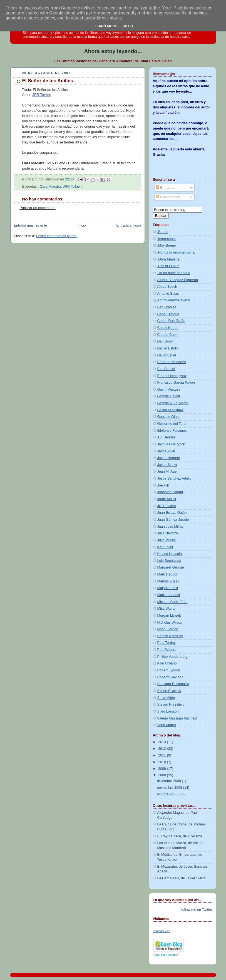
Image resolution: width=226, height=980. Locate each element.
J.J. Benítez (167, 437)
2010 (163, 762)
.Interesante (167, 239)
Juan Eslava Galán (172, 513)
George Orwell (169, 396)
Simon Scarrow (169, 691)
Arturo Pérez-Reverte (174, 300)
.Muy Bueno (167, 245)
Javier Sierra (167, 465)
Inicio (82, 225)
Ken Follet (165, 547)
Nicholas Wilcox (170, 622)
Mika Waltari (167, 609)
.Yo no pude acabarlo (174, 273)
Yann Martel (167, 725)
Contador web (162, 931)
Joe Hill (163, 485)
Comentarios (168, 197)
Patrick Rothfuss (170, 636)
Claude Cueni (168, 335)
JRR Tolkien (42, 95)
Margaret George (171, 567)
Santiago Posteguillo (173, 684)
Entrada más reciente (31, 225)
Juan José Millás (170, 527)
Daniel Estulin (168, 348)
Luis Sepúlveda (169, 561)
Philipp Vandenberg (172, 657)
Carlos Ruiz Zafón (171, 321)
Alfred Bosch (167, 287)
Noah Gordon (168, 629)
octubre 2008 (168, 794)
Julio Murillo (167, 540)
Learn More (106, 26)
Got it (128, 26)
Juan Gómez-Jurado (173, 520)
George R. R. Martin (173, 403)
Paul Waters (167, 650)
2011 (163, 755)
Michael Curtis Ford (172, 602)
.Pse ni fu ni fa (168, 266)
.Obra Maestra (50, 187)
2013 (163, 742)
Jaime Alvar (166, 451)
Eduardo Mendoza (172, 362)
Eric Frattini (166, 369)
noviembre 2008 (170, 788)
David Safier (167, 355)
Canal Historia (168, 314)
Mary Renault (168, 588)
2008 (163, 775)
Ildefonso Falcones (172, 431)
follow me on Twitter (197, 910)
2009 (163, 769)
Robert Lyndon (169, 670)
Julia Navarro (168, 533)
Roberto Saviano (170, 677)
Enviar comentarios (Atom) (57, 236)
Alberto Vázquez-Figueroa (178, 280)
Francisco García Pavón (176, 383)
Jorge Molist (167, 499)
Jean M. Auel (167, 472)
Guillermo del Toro (172, 424)
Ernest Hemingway (172, 376)
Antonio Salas (168, 294)
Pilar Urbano (167, 663)
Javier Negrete (169, 458)
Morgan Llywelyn (171, 616)
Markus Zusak (168, 581)
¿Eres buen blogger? (166, 955)
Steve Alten (166, 698)
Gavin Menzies (169, 389)
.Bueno (163, 232)
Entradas (165, 188)
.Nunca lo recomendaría (176, 252)
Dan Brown (166, 341)
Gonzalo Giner (169, 417)
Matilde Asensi (169, 595)
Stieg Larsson (168, 711)
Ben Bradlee (167, 307)
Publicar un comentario (38, 208)
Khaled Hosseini (170, 554)
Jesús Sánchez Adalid (174, 478)
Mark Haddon (168, 574)
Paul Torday (167, 643)
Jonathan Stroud (170, 492)
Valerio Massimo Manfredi (177, 718)
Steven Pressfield (171, 704)
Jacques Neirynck (171, 444)
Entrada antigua (129, 225)
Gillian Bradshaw (171, 410)
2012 (163, 749)
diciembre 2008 (170, 781)
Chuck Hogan (168, 328)
